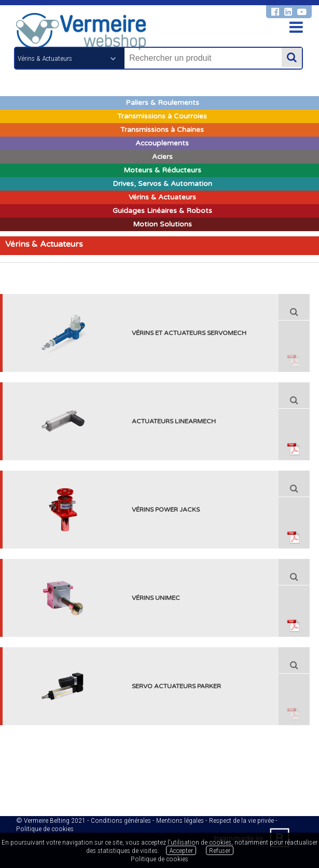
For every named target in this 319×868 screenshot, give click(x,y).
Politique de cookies (45, 829)
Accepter (181, 850)
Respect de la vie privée (241, 820)
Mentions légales (180, 820)
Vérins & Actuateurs (44, 244)
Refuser (220, 850)
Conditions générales (121, 820)
